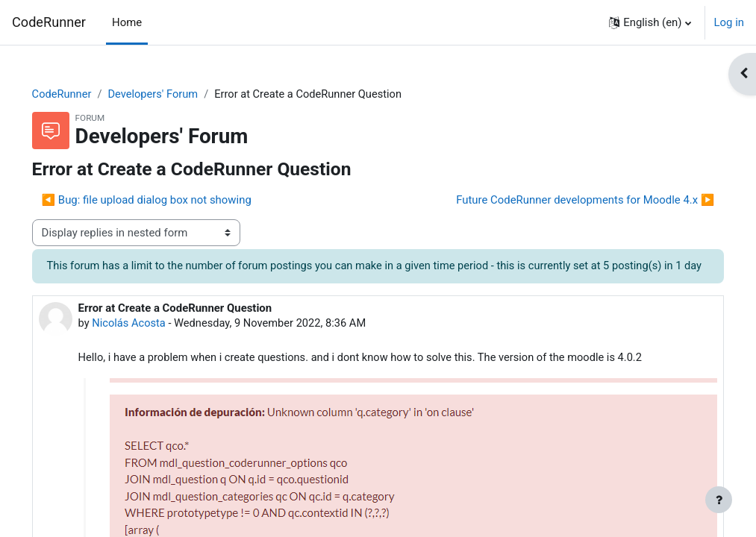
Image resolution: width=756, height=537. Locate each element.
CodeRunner (49, 22)
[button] (650, 22)
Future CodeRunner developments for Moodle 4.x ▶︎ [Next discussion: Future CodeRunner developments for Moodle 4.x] (564, 200)
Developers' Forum (176, 95)
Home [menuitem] (127, 22)
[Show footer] (719, 500)
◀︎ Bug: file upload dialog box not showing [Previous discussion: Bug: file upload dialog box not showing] (168, 200)
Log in (729, 22)
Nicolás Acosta (151, 341)
